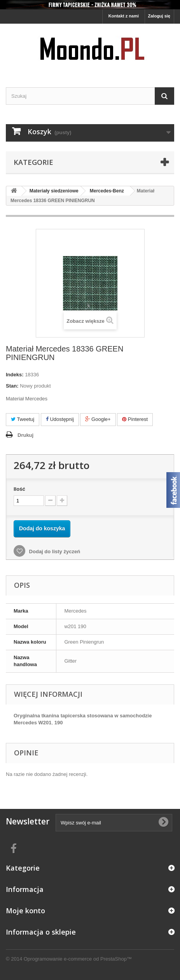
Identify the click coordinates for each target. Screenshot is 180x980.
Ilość (19, 489)
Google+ (98, 419)
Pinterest (135, 419)
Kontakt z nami (124, 16)
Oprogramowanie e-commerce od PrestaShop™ (78, 959)
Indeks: (15, 375)
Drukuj (25, 435)
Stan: (12, 386)
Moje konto (25, 911)
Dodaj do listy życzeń (54, 551)
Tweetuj (23, 419)
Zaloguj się (159, 16)
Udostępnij (60, 419)
